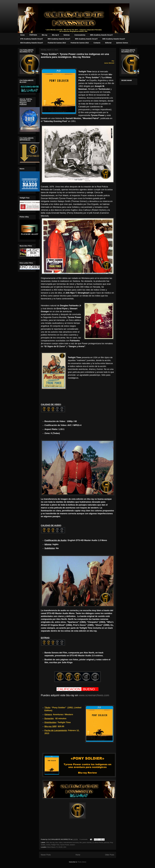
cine (56, 842)
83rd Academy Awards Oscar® (32, 43)
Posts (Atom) (82, 862)
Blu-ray (45, 35)
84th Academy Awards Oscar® (114, 39)
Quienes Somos (122, 43)
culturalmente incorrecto (71, 842)
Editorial (108, 43)
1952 (48, 842)
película (106, 842)
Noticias (67, 35)
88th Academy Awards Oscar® (101, 35)
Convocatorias (80, 35)
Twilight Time (55, 845)
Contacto (97, 43)
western (72, 845)
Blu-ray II (55, 35)
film (81, 842)
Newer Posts (46, 855)
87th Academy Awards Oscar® (32, 39)
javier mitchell (87, 842)
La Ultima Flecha (98, 842)
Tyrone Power (65, 845)
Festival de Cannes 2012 (80, 43)
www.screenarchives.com (94, 695)
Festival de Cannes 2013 (57, 43)
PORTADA (33, 35)
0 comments (84, 839)
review (48, 845)
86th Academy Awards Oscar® (59, 39)
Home (23, 35)
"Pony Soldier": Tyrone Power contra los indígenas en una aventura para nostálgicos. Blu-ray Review (75, 56)
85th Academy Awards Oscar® (86, 39)
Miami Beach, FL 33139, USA (57, 847)
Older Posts (110, 855)
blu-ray (52, 842)
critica (60, 842)
